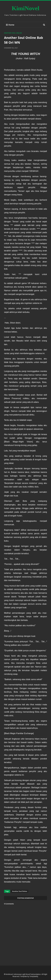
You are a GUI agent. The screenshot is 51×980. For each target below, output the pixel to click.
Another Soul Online (13, 33)
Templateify (34, 976)
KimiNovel (25, 8)
